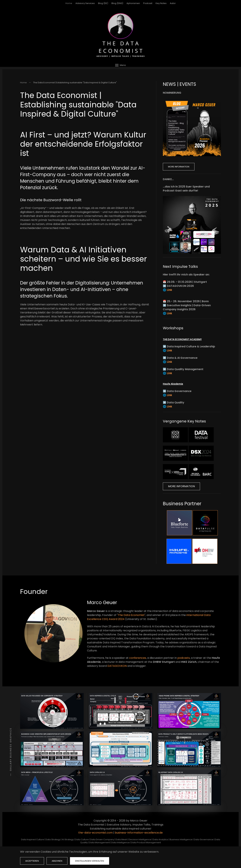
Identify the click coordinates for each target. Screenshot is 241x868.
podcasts (184, 658)
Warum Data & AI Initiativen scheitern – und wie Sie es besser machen (84, 259)
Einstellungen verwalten (90, 861)
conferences (138, 658)
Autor (173, 3)
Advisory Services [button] (85, 3)
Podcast (148, 3)
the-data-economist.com (95, 833)
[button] (120, 65)
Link (169, 290)
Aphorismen (133, 3)
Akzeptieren (32, 861)
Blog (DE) (103, 3)
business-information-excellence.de (139, 833)
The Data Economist (131, 615)
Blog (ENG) (117, 3)
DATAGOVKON (117, 666)
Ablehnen (57, 861)
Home (69, 3)
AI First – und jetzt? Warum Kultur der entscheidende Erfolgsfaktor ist (83, 144)
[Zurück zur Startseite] (120, 35)
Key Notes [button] (161, 3)
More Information (179, 167)
